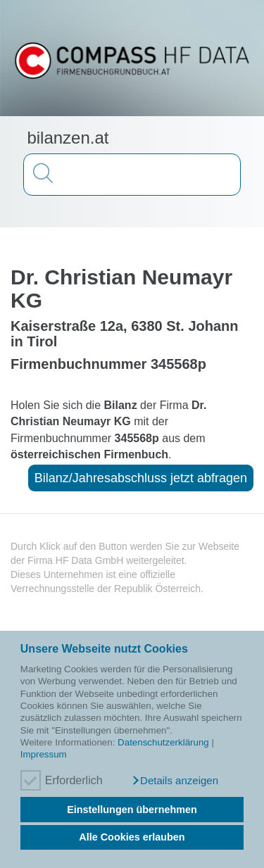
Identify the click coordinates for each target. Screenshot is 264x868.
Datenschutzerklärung (163, 742)
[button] (175, 781)
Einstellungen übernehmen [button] (132, 810)
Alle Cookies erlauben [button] (132, 837)
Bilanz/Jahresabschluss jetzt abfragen (141, 478)
